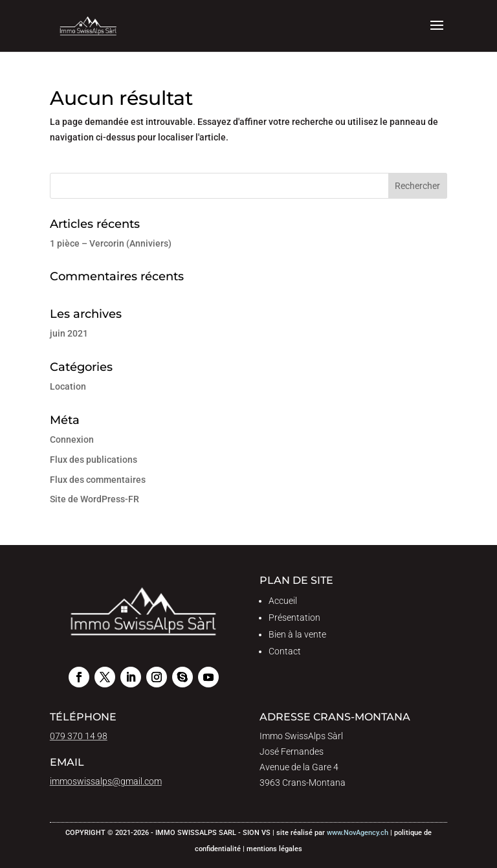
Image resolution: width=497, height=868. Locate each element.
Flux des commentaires (98, 480)
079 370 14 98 (79, 736)
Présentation (294, 618)
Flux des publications (94, 460)
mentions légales (274, 849)
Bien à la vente (297, 634)
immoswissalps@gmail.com (106, 781)
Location (68, 386)
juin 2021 (69, 333)
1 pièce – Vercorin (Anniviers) (111, 243)
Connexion (72, 440)
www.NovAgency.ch (358, 833)
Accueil (283, 601)
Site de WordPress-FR (94, 499)
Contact (285, 651)
